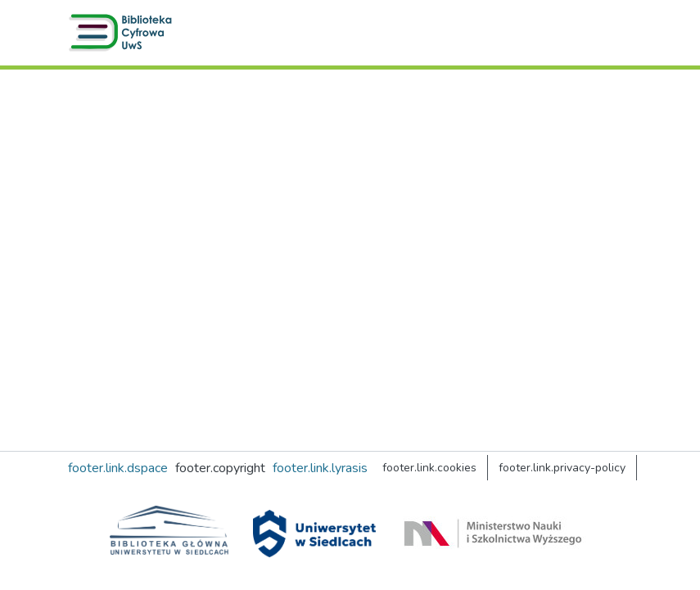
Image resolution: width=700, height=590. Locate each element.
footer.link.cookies (429, 468)
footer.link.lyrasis (320, 468)
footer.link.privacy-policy (562, 468)
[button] (124, 33)
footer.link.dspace (118, 468)
